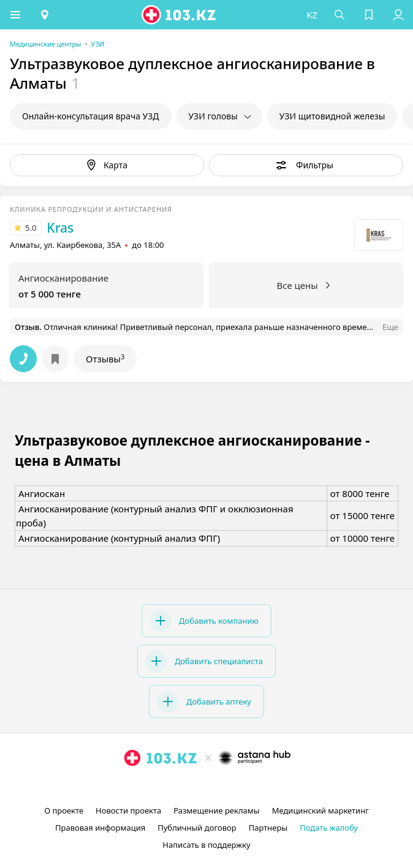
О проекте (64, 810)
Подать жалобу (329, 828)
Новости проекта (128, 810)
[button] (15, 15)
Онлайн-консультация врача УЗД (91, 116)
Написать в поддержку (206, 845)
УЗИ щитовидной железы (332, 116)
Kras (60, 228)
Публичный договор (197, 828)
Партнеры (268, 828)
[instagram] (188, 786)
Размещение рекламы (216, 810)
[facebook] (208, 786)
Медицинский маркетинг (320, 810)
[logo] (180, 15)
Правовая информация (100, 828)
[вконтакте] (227, 786)
